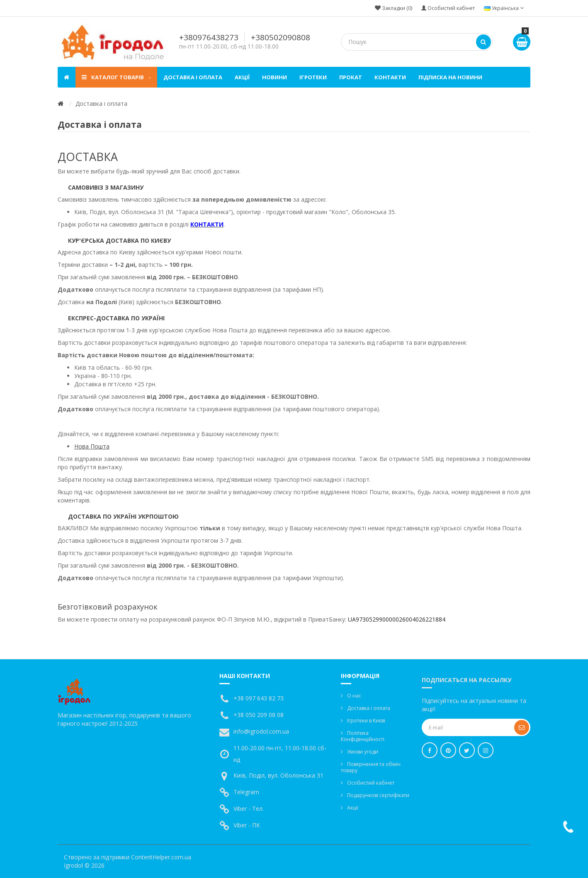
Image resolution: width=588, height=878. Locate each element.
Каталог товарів (116, 77)
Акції (242, 77)
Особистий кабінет (371, 783)
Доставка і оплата (193, 77)
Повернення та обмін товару (371, 767)
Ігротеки (313, 77)
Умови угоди (363, 752)
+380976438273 (209, 37)
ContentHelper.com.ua (161, 857)
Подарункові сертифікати (378, 795)
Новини (275, 77)
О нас (354, 696)
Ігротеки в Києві (366, 721)
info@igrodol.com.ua (261, 731)
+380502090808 (281, 37)
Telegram (246, 792)
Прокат (351, 77)
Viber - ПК (247, 825)
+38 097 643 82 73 (259, 698)
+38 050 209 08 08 (259, 715)
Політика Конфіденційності (363, 736)
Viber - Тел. (249, 808)
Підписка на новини (450, 77)
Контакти (390, 77)
